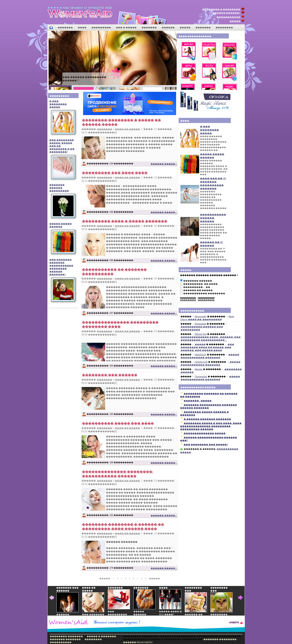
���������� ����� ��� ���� (118, 423)
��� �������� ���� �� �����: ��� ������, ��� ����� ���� (207, 347)
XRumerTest (201, 334)
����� (235, 21)
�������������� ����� (205, 433)
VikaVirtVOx (200, 355)
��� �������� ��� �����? (206, 445)
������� (65, 27)
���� (82, 27)
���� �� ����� (127, 129)
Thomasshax (201, 376)
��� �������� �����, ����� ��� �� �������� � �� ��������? (63, 160)
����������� (229, 17)
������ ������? (226, 13)
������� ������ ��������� (63, 202)
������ (168, 27)
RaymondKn (201, 316)
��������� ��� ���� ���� (115, 173)
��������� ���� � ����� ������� (125, 221)
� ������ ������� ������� (207, 419)
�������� (224, 27)
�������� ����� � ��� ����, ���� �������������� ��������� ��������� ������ (211, 426)
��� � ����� (126, 27)
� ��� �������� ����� (63, 118)
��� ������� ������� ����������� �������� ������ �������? (63, 281)
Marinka (199, 369)
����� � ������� (101, 636)
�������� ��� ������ (110, 375)
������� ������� (65, 639)
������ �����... (164, 164)
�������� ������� (66, 636)
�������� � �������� (221, 9)
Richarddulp (200, 324)
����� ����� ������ (63, 239)
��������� (101, 27)
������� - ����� (198, 401)
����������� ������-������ (213, 218)
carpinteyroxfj (201, 362)
